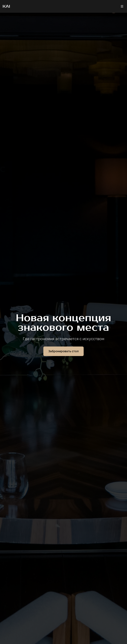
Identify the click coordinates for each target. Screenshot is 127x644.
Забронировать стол (63, 351)
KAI (6, 6)
